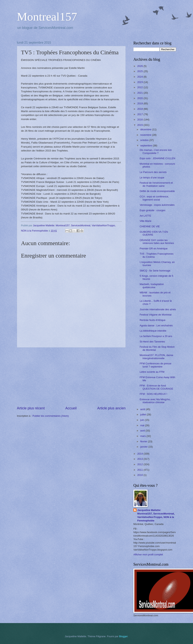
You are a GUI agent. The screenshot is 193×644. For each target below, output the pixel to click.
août (143, 409)
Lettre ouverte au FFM (152, 372)
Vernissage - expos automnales (157, 205)
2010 (140, 475)
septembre (146, 146)
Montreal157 (47, 17)
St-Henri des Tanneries (152, 342)
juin (143, 420)
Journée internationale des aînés (158, 309)
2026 (140, 66)
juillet (143, 414)
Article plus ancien (111, 408)
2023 (140, 82)
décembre (146, 129)
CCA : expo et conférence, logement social (154, 198)
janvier (144, 447)
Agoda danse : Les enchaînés (156, 325)
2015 (140, 125)
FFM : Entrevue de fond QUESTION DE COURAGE (156, 387)
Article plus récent (31, 408)
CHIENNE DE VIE (150, 226)
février (144, 441)
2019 (140, 103)
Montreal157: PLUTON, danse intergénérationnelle (156, 357)
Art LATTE (145, 216)
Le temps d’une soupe (152, 178)
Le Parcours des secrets (153, 172)
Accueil (71, 408)
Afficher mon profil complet (148, 555)
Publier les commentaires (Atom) (51, 416)
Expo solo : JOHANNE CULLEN (157, 158)
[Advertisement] (71, 377)
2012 (140, 464)
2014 (140, 454)
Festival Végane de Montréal (156, 315)
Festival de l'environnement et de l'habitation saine (156, 184)
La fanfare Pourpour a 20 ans (156, 336)
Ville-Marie (146, 221)
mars (143, 436)
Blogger (123, 636)
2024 (140, 77)
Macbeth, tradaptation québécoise (152, 286)
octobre (145, 140)
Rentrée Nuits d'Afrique (153, 320)
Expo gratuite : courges (152, 210)
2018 (140, 109)
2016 (140, 120)
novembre (146, 135)
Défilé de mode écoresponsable (157, 191)
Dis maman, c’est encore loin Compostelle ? (156, 151)
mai (143, 425)
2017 (140, 114)
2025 (140, 71)
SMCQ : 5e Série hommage (155, 271)
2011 (140, 470)
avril (143, 431)
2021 (140, 93)
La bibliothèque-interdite (153, 331)
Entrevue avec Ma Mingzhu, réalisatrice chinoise (155, 401)
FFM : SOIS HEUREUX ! (153, 394)
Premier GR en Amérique (154, 249)
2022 (140, 87)
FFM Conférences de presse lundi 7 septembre (155, 365)
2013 (140, 459)
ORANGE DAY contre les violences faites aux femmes (157, 242)
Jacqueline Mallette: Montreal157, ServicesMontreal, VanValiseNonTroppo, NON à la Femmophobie (156, 515)
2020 (140, 98)
